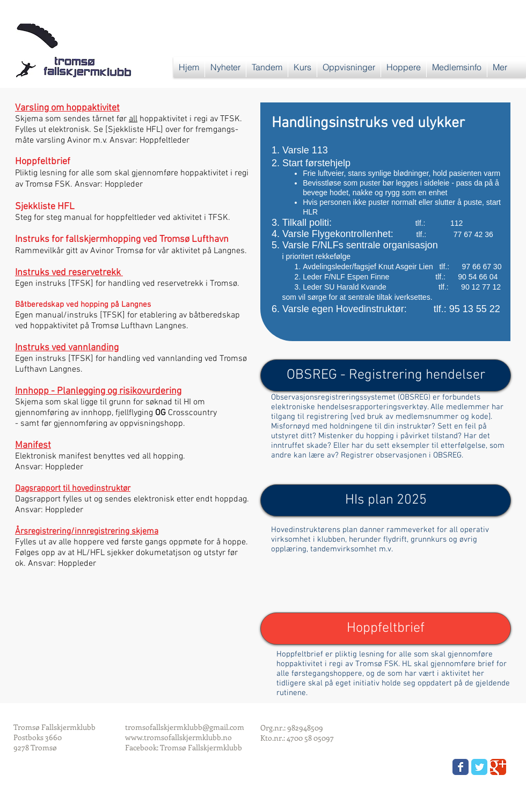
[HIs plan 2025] (386, 500)
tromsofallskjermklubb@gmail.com (185, 727)
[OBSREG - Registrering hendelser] (386, 375)
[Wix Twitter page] (479, 767)
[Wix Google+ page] (498, 767)
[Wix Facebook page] (461, 767)
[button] (267, 67)
